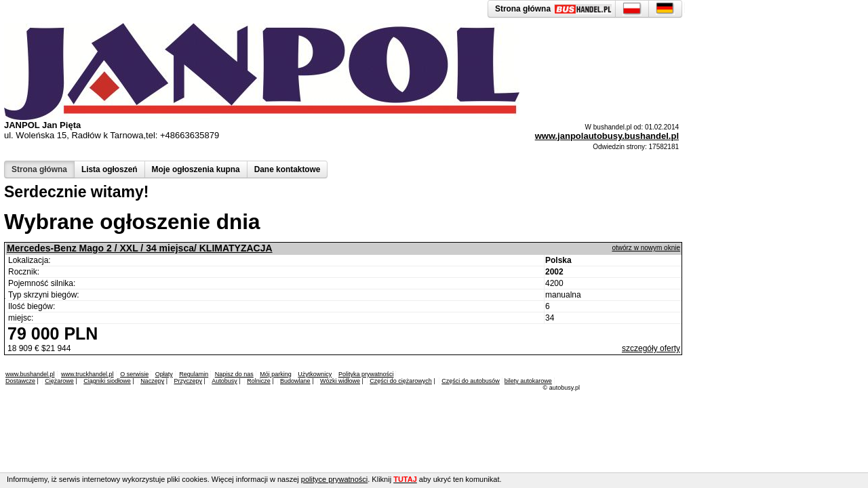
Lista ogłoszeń (110, 169)
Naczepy (152, 381)
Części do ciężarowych (401, 381)
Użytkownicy (315, 374)
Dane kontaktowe (288, 169)
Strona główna (39, 169)
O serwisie (134, 374)
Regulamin (194, 374)
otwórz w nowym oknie (646, 248)
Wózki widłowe (340, 381)
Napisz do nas (234, 374)
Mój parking (276, 374)
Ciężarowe (59, 381)
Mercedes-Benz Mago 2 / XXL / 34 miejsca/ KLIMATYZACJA (140, 248)
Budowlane (295, 381)
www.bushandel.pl (30, 374)
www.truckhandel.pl (87, 374)
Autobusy (224, 381)
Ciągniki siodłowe (107, 381)
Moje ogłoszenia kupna (196, 169)
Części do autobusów (471, 381)
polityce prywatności (334, 479)
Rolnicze (259, 381)
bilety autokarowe (528, 381)
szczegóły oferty (651, 348)
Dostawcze (20, 381)
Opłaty (164, 374)
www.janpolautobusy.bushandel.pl (607, 136)
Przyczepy (188, 381)
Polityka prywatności (366, 374)
